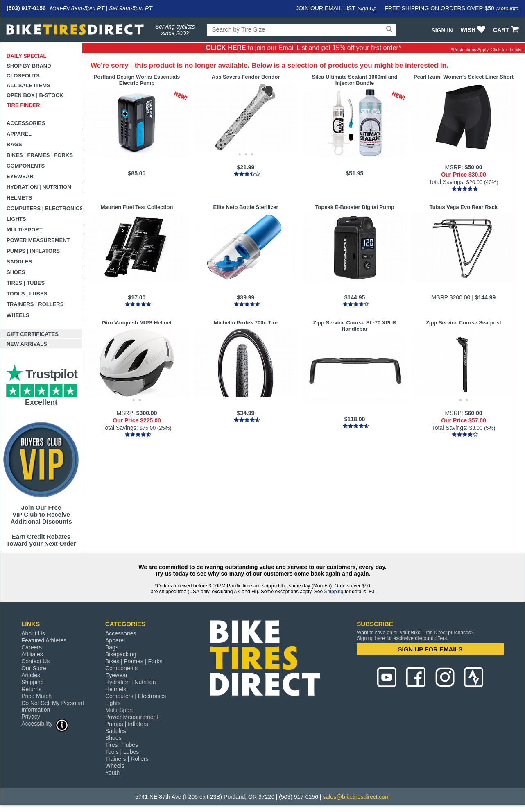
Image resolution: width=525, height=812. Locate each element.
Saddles (19, 262)
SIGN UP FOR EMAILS (430, 649)
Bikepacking (121, 654)
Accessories (26, 123)
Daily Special (27, 56)
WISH (474, 30)
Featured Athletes (44, 640)
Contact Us (35, 661)
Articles (31, 675)
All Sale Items (28, 85)
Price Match (36, 696)
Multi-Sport (25, 230)
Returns (31, 689)
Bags (14, 144)
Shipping (334, 592)
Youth (112, 773)
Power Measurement (38, 240)
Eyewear (20, 176)
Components (26, 166)
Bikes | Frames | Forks (40, 155)
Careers (32, 647)
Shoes (16, 272)
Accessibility (45, 723)
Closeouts (23, 76)
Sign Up (367, 8)
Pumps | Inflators (33, 251)
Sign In (442, 30)
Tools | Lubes (27, 294)
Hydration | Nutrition (39, 187)
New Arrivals (27, 344)
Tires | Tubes (26, 283)
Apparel (19, 134)
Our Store (34, 668)
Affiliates (32, 654)
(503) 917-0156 (26, 8)
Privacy (31, 717)
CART (507, 30)
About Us (33, 633)
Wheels (18, 315)
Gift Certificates (33, 334)
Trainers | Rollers (35, 304)
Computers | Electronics (44, 208)
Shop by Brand (29, 66)
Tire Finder (23, 105)
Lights (16, 219)
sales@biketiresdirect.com (356, 797)
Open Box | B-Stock (35, 95)
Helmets (19, 198)
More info (507, 8)
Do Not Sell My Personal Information (53, 706)
